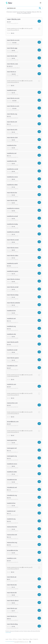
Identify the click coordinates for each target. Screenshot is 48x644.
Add (39, 21)
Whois (11, 639)
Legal (7, 639)
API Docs (15, 639)
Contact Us (36, 639)
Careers (20, 639)
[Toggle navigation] (41, 3)
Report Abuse (26, 639)
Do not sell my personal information (10, 641)
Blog (31, 639)
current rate (8, 632)
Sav (9, 3)
